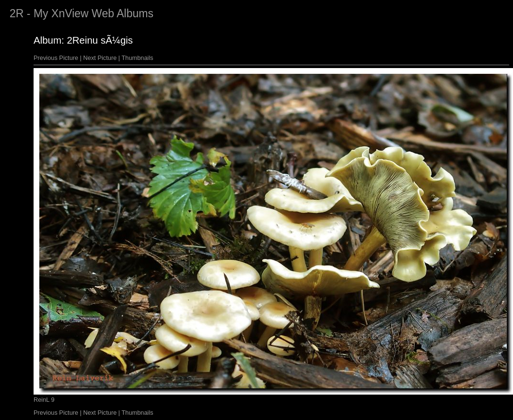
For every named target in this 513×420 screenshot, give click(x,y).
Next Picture (100, 58)
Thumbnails (138, 58)
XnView (70, 13)
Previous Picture (56, 58)
